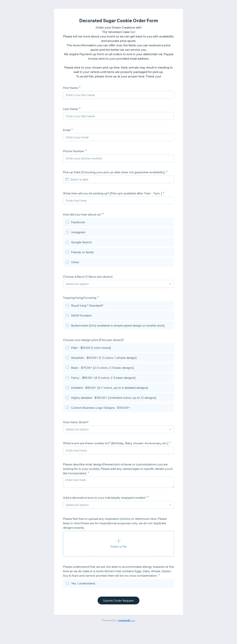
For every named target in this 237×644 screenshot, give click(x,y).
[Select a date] (121, 179)
